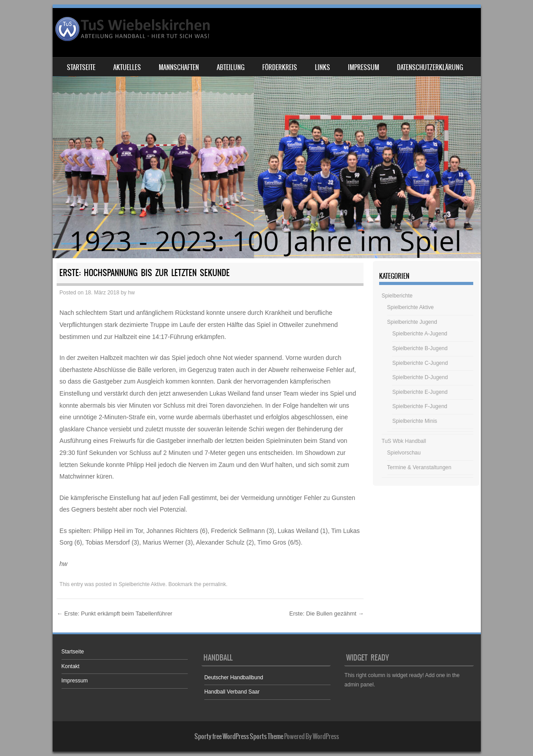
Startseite (81, 67)
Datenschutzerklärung (430, 67)
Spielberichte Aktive (142, 584)
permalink (215, 584)
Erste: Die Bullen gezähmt (327, 613)
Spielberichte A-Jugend (419, 334)
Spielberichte (397, 296)
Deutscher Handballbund (234, 678)
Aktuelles (127, 67)
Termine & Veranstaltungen (419, 467)
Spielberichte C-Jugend (420, 363)
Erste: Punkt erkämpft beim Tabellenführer (114, 613)
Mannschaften (179, 67)
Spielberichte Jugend (412, 322)
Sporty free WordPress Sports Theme (239, 736)
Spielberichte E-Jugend (420, 392)
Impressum (364, 67)
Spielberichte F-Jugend (419, 406)
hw (131, 293)
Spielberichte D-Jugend (420, 377)
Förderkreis (280, 67)
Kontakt (71, 666)
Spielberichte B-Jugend (420, 348)
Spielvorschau (404, 453)
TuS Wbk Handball (404, 441)
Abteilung (231, 67)
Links (322, 67)
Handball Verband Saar (232, 692)
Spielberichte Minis (415, 421)
